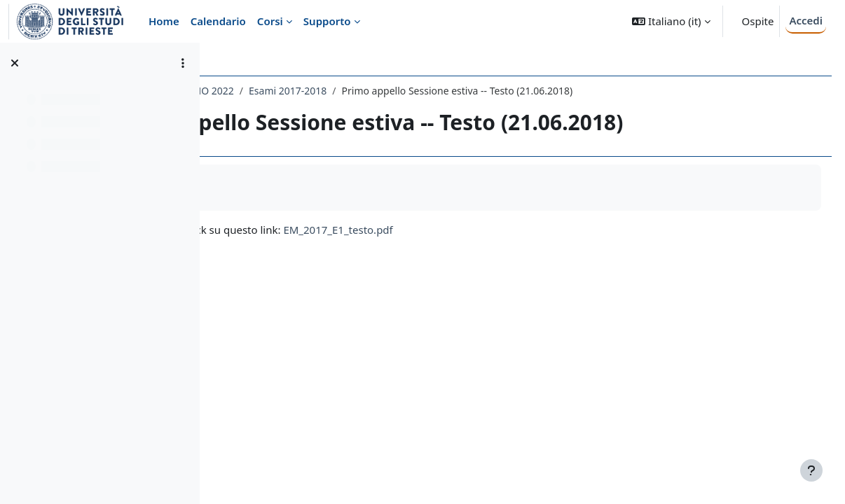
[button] (671, 21)
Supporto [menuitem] (327, 21)
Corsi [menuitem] (270, 21)
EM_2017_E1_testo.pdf (502, 230)
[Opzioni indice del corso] (183, 63)
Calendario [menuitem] (218, 21)
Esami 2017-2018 (452, 91)
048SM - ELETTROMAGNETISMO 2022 (312, 91)
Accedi (806, 20)
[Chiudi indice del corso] (15, 63)
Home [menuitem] (164, 21)
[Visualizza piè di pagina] (811, 470)
